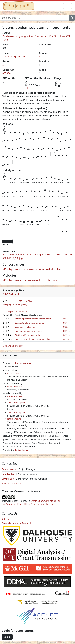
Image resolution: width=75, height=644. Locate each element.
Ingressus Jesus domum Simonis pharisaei (33, 339)
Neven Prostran (15, 396)
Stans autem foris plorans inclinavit (30, 323)
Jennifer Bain (9, 474)
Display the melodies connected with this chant (31, 280)
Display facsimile (16, 304)
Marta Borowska (15, 387)
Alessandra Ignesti (16, 403)
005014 (66, 323)
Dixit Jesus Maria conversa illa (28, 335)
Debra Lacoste (14, 373)
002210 (66, 327)
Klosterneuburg (23, 363)
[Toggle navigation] (68, 6)
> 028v (30, 301)
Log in (7, 637)
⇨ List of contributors (12, 483)
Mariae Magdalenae (14, 57)
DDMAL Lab (8, 479)
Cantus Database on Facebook (17, 523)
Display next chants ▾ (13, 346)
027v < (22, 301)
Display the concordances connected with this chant (33, 269)
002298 (66, 335)
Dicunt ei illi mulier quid (25, 327)
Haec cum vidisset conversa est (28, 331)
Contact (7, 520)
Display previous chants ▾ (15, 311)
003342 (66, 339)
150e (27, 88)
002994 (66, 331)
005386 (6, 73)
